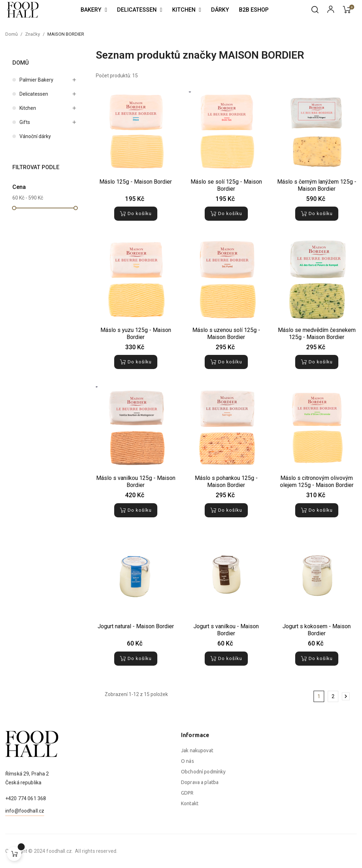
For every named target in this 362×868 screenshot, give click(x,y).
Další (346, 696)
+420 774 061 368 (26, 828)
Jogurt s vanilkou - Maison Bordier (226, 630)
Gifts (25, 122)
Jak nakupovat (197, 818)
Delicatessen (34, 94)
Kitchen (28, 108)
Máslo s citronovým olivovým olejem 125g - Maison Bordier (317, 481)
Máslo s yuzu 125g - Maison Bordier (136, 334)
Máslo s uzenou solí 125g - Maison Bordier (226, 334)
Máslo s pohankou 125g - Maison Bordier (226, 481)
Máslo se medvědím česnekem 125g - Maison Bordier (317, 334)
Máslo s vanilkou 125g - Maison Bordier (136, 481)
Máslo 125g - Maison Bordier (136, 182)
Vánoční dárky (35, 136)
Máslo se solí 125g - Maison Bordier (226, 185)
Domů (21, 63)
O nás (188, 828)
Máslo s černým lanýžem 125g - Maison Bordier (317, 185)
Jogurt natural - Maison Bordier (136, 626)
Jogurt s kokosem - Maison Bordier (317, 630)
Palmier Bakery (36, 80)
